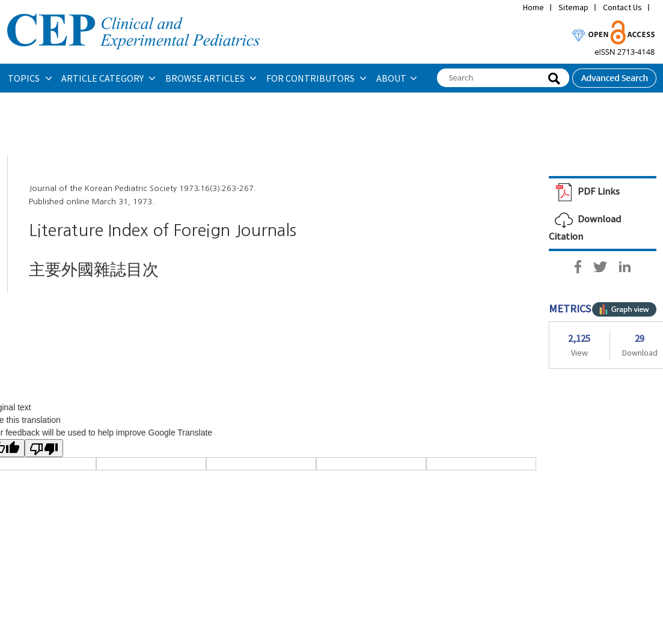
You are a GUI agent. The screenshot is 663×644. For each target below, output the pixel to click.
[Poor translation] (44, 448)
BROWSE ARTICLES (206, 78)
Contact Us (622, 7)
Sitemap (573, 7)
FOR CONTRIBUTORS (311, 78)
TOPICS (25, 78)
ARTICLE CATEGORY (103, 78)
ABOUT (391, 78)
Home (533, 7)
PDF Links (584, 191)
